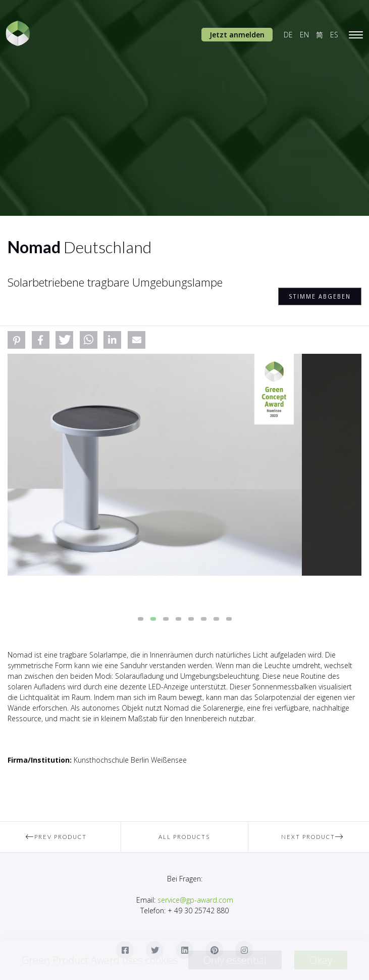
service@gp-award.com (195, 900)
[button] (16, 340)
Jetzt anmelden (237, 35)
